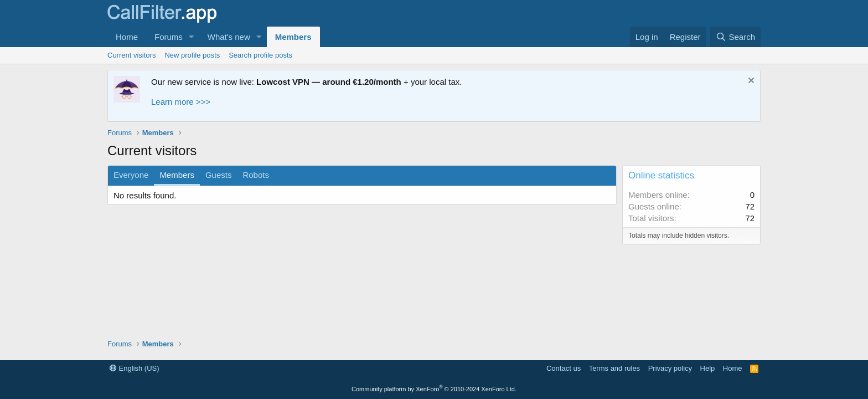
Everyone (131, 175)
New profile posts (192, 55)
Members (293, 37)
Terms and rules (614, 368)
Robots (256, 175)
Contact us (564, 368)
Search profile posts (260, 55)
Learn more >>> (181, 102)
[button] (192, 37)
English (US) (135, 368)
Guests (219, 175)
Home (127, 37)
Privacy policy (670, 368)
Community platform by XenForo (434, 389)
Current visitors (131, 55)
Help (708, 368)
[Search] (735, 37)
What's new (229, 37)
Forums (169, 37)
